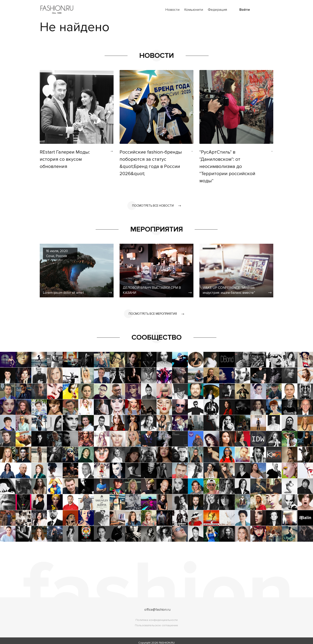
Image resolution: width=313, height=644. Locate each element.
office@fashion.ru (157, 606)
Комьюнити (194, 10)
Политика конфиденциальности (157, 616)
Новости (172, 10)
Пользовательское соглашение (156, 621)
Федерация (217, 10)
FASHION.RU (167, 639)
